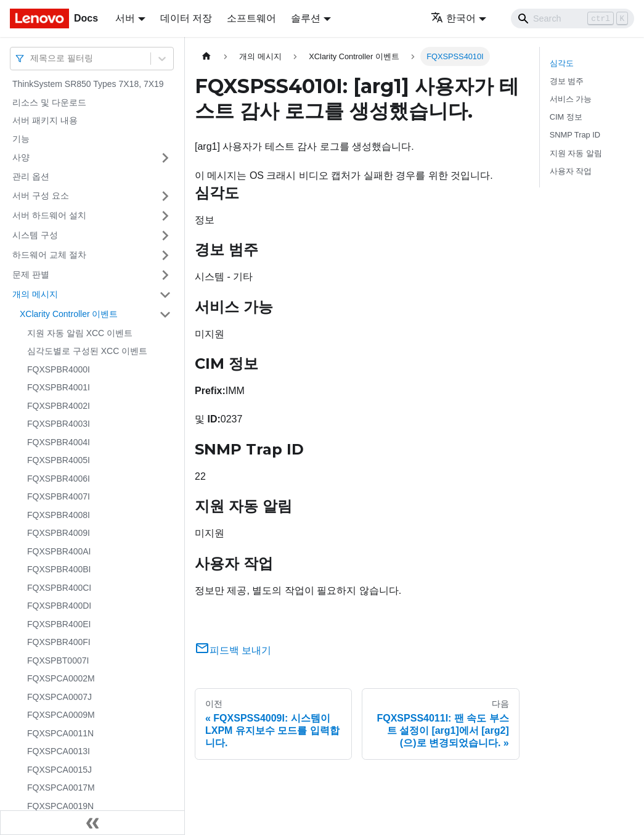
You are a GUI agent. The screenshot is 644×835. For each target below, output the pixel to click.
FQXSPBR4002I (59, 406)
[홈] (206, 56)
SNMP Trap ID (575, 135)
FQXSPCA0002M (61, 678)
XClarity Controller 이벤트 (69, 314)
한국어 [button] (453, 18)
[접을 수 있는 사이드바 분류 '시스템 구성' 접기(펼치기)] (165, 236)
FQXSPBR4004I (59, 442)
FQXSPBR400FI (59, 642)
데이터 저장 (186, 18)
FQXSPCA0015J (59, 770)
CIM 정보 (566, 117)
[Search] (573, 19)
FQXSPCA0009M (61, 715)
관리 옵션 (31, 176)
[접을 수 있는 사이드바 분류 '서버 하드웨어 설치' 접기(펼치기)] (165, 216)
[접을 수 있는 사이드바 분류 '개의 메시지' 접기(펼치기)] (165, 295)
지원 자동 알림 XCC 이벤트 (80, 333)
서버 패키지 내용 (45, 120)
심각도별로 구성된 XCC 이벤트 (87, 351)
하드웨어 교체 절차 (49, 255)
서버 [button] (125, 18)
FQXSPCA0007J (59, 697)
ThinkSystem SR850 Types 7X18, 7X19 (88, 84)
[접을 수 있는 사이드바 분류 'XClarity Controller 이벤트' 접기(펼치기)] (165, 315)
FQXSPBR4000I (59, 369)
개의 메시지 (35, 294)
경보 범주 (567, 81)
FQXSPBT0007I (58, 660)
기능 (21, 139)
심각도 (562, 63)
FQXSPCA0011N (60, 733)
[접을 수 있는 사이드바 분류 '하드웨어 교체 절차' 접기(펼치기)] (165, 255)
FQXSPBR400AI (59, 551)
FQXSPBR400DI (59, 606)
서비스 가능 (571, 99)
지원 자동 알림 (576, 153)
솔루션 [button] (306, 18)
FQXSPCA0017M (61, 788)
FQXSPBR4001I (59, 387)
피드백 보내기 (233, 650)
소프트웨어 (251, 18)
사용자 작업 (571, 171)
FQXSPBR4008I (59, 515)
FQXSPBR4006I (59, 479)
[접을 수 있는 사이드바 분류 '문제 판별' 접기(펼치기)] (165, 275)
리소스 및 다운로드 (49, 102)
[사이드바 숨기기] (92, 823)
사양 (21, 157)
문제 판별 (31, 274)
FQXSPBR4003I (59, 424)
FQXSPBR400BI (59, 569)
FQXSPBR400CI (59, 588)
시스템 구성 (35, 235)
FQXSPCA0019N (60, 806)
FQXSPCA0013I (59, 751)
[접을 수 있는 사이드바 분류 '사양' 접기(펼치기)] (165, 158)
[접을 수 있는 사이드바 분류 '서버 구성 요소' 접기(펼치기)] (165, 196)
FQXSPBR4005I (59, 460)
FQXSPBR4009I (59, 533)
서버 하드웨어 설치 (49, 215)
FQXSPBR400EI (59, 624)
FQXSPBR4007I (59, 496)
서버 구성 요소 (41, 195)
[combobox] (31, 58)
